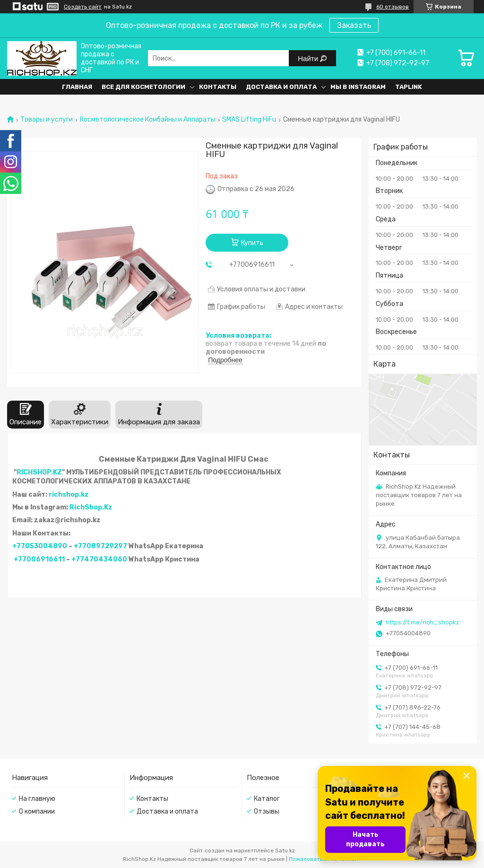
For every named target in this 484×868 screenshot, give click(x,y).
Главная (77, 87)
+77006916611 (39, 559)
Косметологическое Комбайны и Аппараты (148, 120)
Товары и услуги (47, 120)
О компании (37, 811)
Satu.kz (285, 850)
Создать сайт (83, 7)
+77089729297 (100, 546)
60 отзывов (393, 7)
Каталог (267, 799)
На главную (37, 799)
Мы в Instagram (358, 87)
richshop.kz (69, 495)
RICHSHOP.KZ (39, 472)
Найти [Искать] (309, 58)
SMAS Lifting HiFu (249, 120)
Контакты (218, 87)
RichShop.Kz (91, 507)
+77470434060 (99, 559)
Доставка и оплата (281, 87)
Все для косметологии (143, 87)
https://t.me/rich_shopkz (423, 622)
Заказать (354, 25)
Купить (252, 243)
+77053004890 (40, 546)
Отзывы (267, 811)
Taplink (409, 87)
